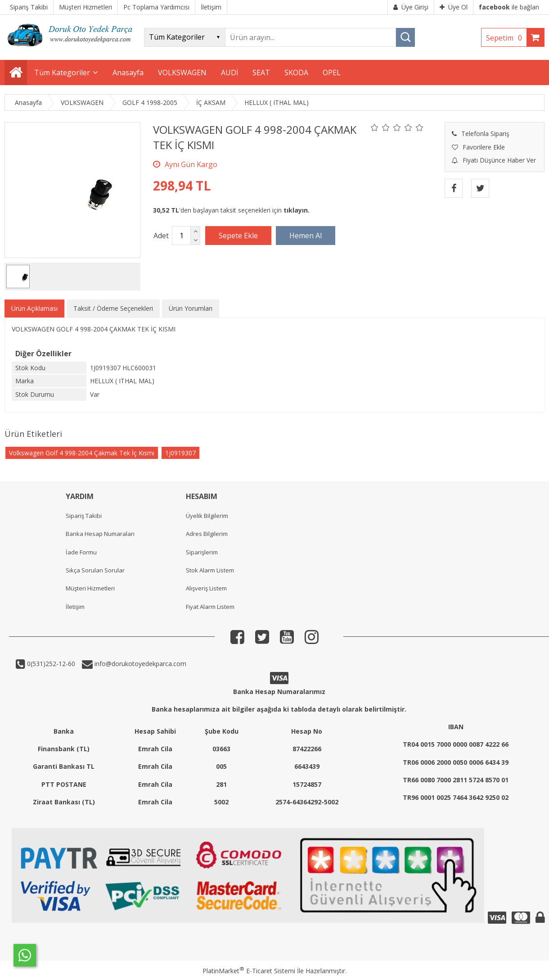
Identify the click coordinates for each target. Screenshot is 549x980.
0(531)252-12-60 (50, 664)
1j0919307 (180, 453)
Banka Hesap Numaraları (100, 534)
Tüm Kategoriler (62, 73)
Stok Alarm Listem (210, 570)
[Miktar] (181, 236)
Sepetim (506, 38)
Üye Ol (454, 7)
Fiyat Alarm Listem (210, 607)
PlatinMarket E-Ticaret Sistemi (249, 971)
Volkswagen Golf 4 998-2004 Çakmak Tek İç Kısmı (82, 453)
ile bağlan (509, 7)
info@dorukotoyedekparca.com (139, 664)
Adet (161, 236)
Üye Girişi (411, 7)
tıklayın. (297, 210)
